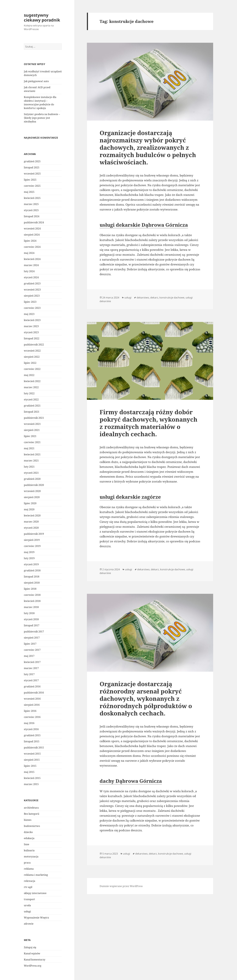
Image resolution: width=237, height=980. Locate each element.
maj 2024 (29, 253)
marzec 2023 (31, 326)
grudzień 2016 (32, 686)
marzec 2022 (31, 387)
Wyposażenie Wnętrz (36, 918)
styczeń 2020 (31, 528)
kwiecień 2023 (32, 320)
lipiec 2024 (30, 241)
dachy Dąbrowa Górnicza (131, 781)
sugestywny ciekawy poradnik (42, 17)
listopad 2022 (32, 338)
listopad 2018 (32, 577)
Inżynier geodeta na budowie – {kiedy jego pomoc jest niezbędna (42, 118)
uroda (27, 905)
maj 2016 (29, 723)
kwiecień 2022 (32, 381)
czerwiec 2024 (32, 247)
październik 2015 (34, 748)
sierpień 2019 (32, 540)
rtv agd (28, 887)
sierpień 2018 (32, 583)
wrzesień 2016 (32, 699)
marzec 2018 (31, 607)
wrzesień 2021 (32, 424)
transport (29, 899)
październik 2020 (34, 485)
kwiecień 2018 (32, 601)
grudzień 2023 (32, 283)
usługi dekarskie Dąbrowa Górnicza (144, 225)
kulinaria (29, 850)
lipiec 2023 (30, 302)
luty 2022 (29, 393)
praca (27, 863)
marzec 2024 (31, 265)
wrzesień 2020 (32, 491)
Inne (27, 844)
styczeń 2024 (31, 277)
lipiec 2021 (30, 436)
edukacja (29, 838)
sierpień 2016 (32, 705)
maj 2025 (29, 192)
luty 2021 (29, 467)
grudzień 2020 (32, 479)
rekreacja (30, 881)
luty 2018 (29, 613)
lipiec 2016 (30, 711)
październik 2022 (34, 345)
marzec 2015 (31, 784)
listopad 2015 (32, 741)
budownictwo (32, 826)
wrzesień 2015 (32, 754)
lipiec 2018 (30, 589)
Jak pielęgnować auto (36, 81)
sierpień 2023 (32, 296)
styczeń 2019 (31, 564)
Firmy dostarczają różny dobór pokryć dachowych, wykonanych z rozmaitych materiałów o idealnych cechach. (148, 423)
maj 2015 (29, 772)
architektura (31, 808)
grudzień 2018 (32, 570)
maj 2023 (29, 314)
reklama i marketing (36, 875)
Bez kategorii (32, 814)
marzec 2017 (31, 668)
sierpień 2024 (32, 235)
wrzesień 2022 (32, 351)
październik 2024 (34, 222)
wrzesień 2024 (32, 229)
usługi (27, 911)
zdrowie (29, 924)
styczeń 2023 (31, 332)
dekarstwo (143, 298)
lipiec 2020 (30, 503)
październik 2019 (34, 534)
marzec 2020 (31, 522)
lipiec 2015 (30, 766)
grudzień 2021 (32, 406)
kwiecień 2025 (32, 198)
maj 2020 (29, 509)
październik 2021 (34, 418)
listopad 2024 (32, 216)
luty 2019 (29, 558)
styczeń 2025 (31, 210)
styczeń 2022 (31, 399)
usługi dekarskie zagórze (130, 497)
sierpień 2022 (32, 357)
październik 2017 (34, 632)
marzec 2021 (31, 461)
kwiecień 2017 (32, 662)
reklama (29, 869)
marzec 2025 (31, 204)
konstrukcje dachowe (172, 298)
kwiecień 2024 (32, 259)
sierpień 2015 (32, 760)
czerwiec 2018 (32, 595)
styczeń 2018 (31, 619)
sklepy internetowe (35, 893)
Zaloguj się (30, 947)
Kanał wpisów (32, 953)
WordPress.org (33, 966)
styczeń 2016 (31, 729)
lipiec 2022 (30, 363)
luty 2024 (29, 271)
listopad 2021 (32, 412)
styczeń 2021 (31, 473)
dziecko (28, 832)
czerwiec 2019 (32, 546)
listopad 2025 (32, 167)
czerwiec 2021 (32, 442)
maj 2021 (29, 448)
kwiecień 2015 (32, 778)
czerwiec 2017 (32, 650)
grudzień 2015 (32, 735)
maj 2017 (29, 656)
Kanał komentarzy (35, 960)
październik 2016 (34, 693)
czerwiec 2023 (32, 308)
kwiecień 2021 (32, 454)
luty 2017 (29, 674)
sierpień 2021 (32, 430)
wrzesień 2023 (32, 290)
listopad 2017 (32, 625)
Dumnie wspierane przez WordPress (121, 886)
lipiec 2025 (30, 180)
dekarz (154, 298)
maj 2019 (29, 552)
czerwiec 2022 (32, 369)
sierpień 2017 (32, 638)
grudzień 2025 (32, 161)
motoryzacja (31, 857)
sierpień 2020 (32, 497)
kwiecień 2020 (32, 515)
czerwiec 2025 (32, 186)
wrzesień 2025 (32, 174)
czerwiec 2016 (32, 717)
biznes (28, 820)
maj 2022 (29, 375)
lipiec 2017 (30, 644)
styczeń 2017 (31, 680)
